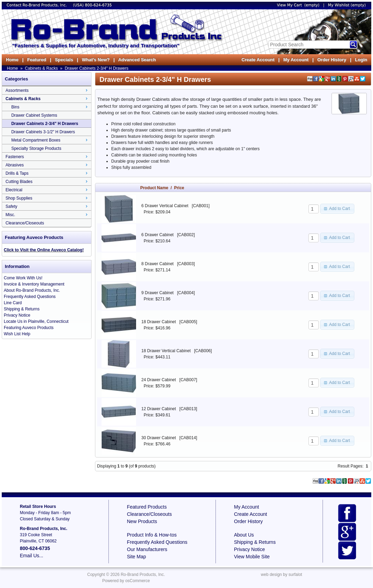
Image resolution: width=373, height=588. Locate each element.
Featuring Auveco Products (29, 328)
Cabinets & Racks (41, 68)
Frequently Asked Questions (30, 297)
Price (179, 188)
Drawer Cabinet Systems (34, 115)
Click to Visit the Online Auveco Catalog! (44, 250)
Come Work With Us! (23, 278)
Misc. (10, 215)
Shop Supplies (19, 198)
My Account (296, 60)
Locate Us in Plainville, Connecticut (36, 321)
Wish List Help (17, 334)
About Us (244, 535)
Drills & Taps (17, 173)
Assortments (17, 90)
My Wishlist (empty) (347, 5)
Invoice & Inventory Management (34, 284)
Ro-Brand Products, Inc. (143, 575)
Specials (64, 60)
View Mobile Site (252, 557)
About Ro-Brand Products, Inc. (32, 290)
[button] (337, 209)
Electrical (14, 190)
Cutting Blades (19, 182)
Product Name (154, 188)
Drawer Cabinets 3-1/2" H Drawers (43, 132)
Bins (15, 107)
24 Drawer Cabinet (159, 380)
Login (361, 60)
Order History (332, 60)
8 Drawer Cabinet (157, 264)
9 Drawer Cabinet (157, 293)
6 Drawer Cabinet (157, 235)
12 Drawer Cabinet (159, 409)
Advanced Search (137, 60)
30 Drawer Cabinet (159, 438)
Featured (36, 60)
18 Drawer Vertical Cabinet (166, 351)
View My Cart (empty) (298, 5)
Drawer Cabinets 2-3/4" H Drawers (96, 68)
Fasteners (15, 157)
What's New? (96, 60)
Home (12, 60)
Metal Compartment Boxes (36, 140)
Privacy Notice (17, 315)
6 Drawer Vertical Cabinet (165, 206)
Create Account (258, 60)
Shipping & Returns (22, 309)
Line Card (13, 303)
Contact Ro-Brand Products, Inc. (37, 5)
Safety (11, 206)
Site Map (137, 557)
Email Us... (32, 556)
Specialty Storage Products (36, 148)
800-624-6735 (98, 5)
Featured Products (147, 507)
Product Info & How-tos (152, 535)
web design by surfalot (281, 575)
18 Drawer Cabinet (159, 322)
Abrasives (15, 165)
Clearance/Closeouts (25, 223)
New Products (142, 521)
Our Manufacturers (147, 549)
